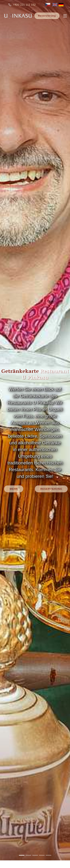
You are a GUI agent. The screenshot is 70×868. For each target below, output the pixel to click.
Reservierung (47, 16)
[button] (5, 425)
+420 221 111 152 (24, 5)
